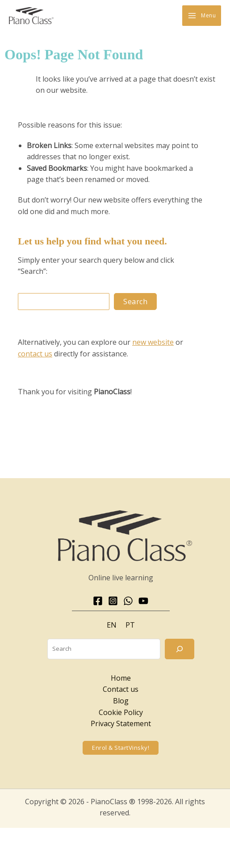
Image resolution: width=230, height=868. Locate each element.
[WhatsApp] (128, 601)
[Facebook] (98, 601)
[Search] (180, 649)
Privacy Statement (121, 723)
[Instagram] (113, 601)
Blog (121, 701)
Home (121, 678)
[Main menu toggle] (202, 16)
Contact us (121, 689)
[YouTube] (143, 601)
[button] (121, 748)
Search (135, 302)
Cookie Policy (121, 712)
